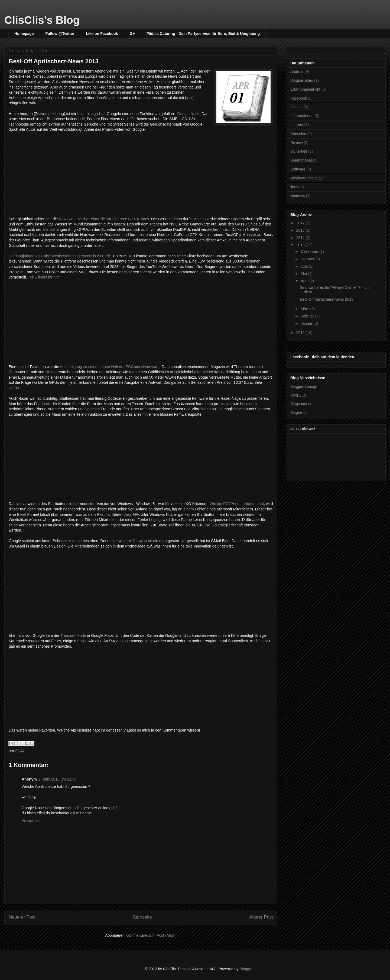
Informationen (302, 116)
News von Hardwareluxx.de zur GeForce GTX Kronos (104, 219)
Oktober (308, 259)
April (305, 281)
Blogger (246, 969)
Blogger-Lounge (304, 386)
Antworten (30, 821)
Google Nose (188, 114)
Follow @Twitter (60, 34)
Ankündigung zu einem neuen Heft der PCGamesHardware (109, 367)
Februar (308, 316)
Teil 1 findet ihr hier (44, 277)
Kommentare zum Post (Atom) (151, 935)
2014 (301, 238)
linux (294, 187)
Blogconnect (301, 404)
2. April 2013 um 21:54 (57, 779)
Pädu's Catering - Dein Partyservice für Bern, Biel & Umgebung (203, 34)
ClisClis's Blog (42, 20)
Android (297, 71)
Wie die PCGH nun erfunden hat (237, 504)
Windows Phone (304, 178)
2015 (301, 230)
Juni (305, 266)
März (305, 309)
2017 (301, 223)
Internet (297, 125)
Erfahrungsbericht (305, 89)
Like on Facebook (102, 34)
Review (297, 143)
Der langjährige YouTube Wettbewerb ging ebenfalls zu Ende (60, 256)
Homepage (24, 34)
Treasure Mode (73, 635)
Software (298, 169)
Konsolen (298, 134)
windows (298, 196)
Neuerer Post (22, 917)
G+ (132, 34)
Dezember (310, 251)
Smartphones (302, 160)
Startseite (142, 917)
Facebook (299, 98)
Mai (304, 274)
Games (296, 107)
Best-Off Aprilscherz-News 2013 (327, 299)
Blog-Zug (298, 395)
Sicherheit (299, 151)
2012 (301, 333)
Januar (307, 323)
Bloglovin (298, 412)
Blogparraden (302, 80)
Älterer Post (261, 917)
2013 (301, 245)
